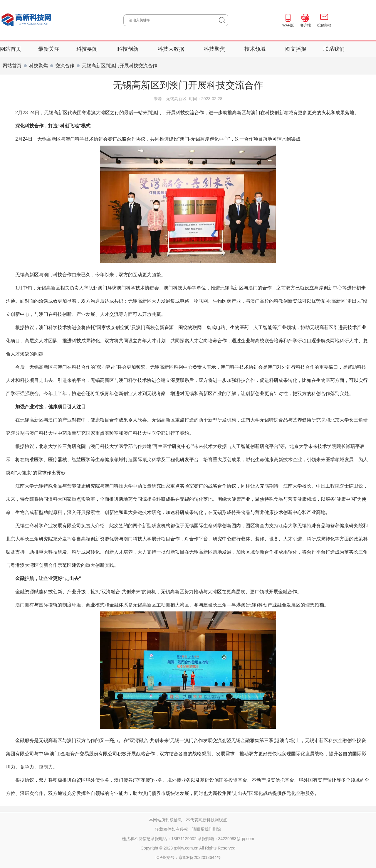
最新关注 (49, 49)
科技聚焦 (215, 49)
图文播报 (296, 49)
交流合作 (65, 66)
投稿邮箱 (324, 25)
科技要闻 (88, 49)
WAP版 (288, 25)
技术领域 (256, 49)
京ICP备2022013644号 (200, 857)
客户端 (305, 25)
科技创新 (129, 49)
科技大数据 (172, 49)
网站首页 (11, 49)
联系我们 (334, 49)
